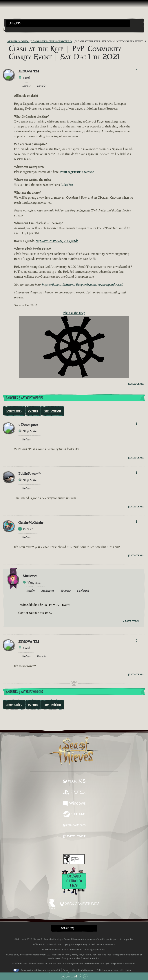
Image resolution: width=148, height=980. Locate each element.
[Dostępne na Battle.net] (74, 837)
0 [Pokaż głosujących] (137, 641)
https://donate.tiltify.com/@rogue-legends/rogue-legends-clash (82, 284)
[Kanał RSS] (5, 41)
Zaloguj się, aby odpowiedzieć (25, 398)
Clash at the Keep (74, 313)
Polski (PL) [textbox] (67, 928)
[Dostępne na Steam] (74, 815)
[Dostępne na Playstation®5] (74, 793)
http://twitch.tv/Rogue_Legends (57, 241)
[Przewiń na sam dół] (85, 976)
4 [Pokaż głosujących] (137, 70)
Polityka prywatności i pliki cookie (114, 970)
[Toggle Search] (11, 29)
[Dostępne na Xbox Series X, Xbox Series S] (74, 782)
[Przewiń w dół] (81, 976)
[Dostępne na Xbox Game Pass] (74, 826)
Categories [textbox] (15, 23)
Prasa (66, 970)
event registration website (77, 172)
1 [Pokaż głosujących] (137, 424)
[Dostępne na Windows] (74, 804)
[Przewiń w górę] (68, 976)
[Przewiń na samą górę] (63, 976)
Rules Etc (67, 185)
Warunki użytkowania (83, 970)
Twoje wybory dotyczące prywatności (40, 970)
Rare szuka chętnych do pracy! (74, 881)
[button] (68, 23)
